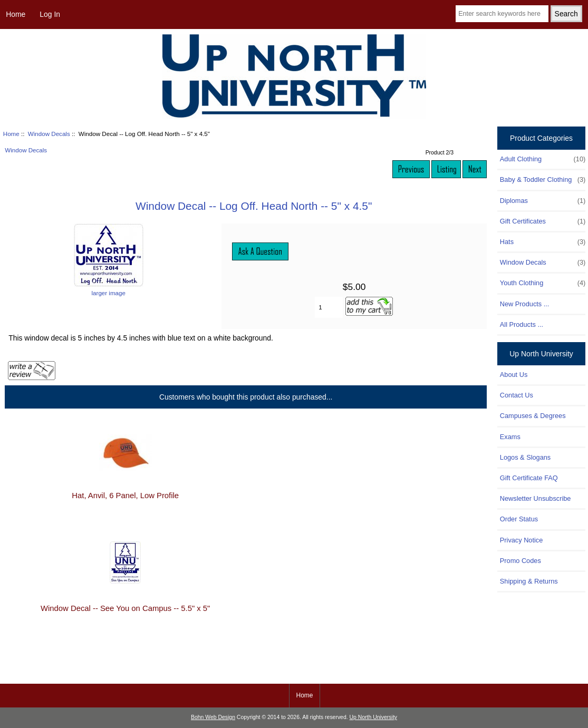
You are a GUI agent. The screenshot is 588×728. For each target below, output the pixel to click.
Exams (510, 437)
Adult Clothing (543, 159)
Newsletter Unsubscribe (536, 498)
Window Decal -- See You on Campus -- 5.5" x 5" (125, 608)
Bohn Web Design (213, 717)
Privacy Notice (521, 540)
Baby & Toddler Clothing (543, 180)
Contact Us (517, 395)
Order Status (519, 519)
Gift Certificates (543, 221)
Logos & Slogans (525, 457)
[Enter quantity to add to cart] (329, 307)
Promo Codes (520, 561)
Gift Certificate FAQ (529, 478)
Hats (543, 242)
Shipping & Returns (529, 581)
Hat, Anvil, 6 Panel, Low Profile (125, 496)
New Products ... (525, 304)
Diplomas (543, 201)
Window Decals (49, 134)
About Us (514, 375)
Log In (50, 14)
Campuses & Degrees (533, 416)
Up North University (373, 717)
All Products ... (522, 324)
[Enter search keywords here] (502, 14)
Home (16, 14)
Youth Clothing (543, 283)
